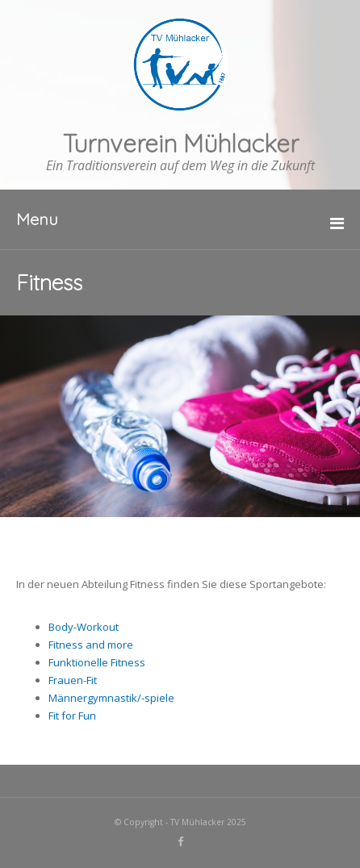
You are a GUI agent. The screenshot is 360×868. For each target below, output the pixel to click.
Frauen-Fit (73, 680)
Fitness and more (91, 645)
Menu (37, 219)
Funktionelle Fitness (97, 662)
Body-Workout (84, 627)
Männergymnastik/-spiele (111, 698)
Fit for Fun (72, 716)
